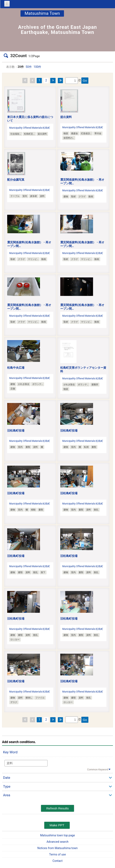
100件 (38, 67)
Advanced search (57, 842)
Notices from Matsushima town (57, 848)
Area (7, 795)
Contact (57, 861)
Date (7, 778)
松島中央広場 (16, 368)
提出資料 (66, 117)
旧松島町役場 (16, 431)
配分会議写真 (16, 180)
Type (7, 786)
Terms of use (58, 854)
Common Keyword (98, 769)
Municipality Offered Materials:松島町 (30, 128)
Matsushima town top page (58, 835)
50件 (29, 67)
